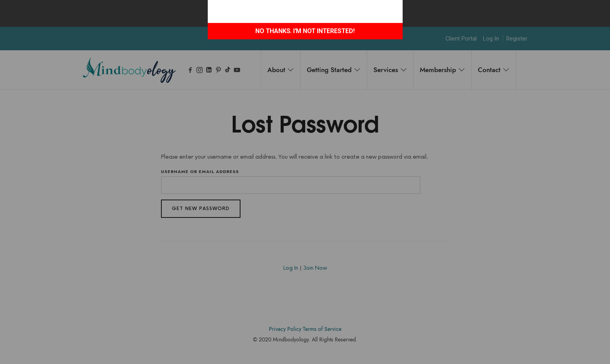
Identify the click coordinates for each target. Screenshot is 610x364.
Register (517, 39)
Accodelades (306, 351)
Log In (491, 39)
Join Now (315, 268)
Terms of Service (322, 329)
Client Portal (461, 39)
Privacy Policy (285, 329)
